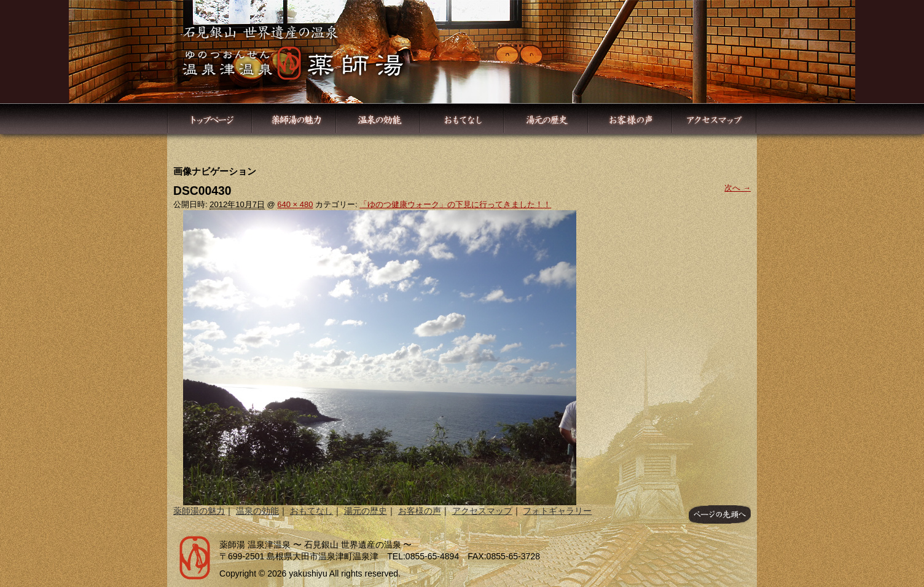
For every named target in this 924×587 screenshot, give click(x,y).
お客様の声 (420, 511)
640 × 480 (295, 204)
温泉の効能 (257, 511)
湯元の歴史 (366, 511)
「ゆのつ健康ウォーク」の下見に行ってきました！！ (455, 204)
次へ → (738, 188)
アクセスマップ (482, 511)
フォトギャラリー (557, 511)
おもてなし (311, 511)
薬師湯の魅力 (199, 511)
